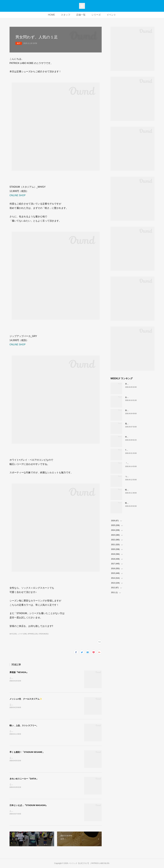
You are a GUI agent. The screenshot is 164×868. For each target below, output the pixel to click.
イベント (111, 15)
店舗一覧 (81, 15)
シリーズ (96, 15)
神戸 (19, 43)
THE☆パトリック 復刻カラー (137, 450)
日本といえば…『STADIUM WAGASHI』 (29, 805)
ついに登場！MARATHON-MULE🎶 (139, 477)
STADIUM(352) (44, 634)
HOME (51, 15)
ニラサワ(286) (22, 634)
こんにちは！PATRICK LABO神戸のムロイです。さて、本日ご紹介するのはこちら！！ (44, 678)
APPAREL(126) (33, 634)
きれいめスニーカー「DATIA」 (24, 779)
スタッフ (66, 15)
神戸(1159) (13, 634)
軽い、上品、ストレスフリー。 (24, 725)
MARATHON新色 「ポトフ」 (137, 437)
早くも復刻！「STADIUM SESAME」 (27, 752)
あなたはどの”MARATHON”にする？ (140, 397)
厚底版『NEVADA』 (19, 672)
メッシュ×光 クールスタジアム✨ (26, 699)
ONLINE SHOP (18, 195)
